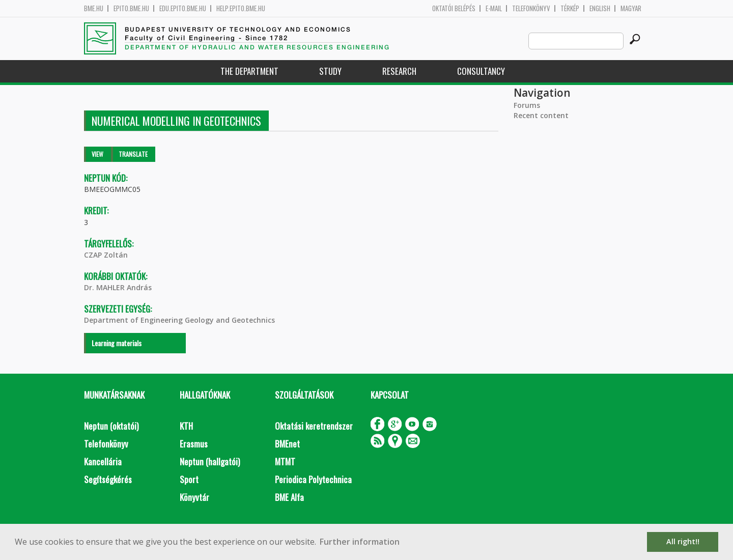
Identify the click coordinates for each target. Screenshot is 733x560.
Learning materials (117, 343)
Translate (133, 154)
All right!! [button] (683, 541)
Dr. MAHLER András (118, 287)
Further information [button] (360, 542)
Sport (189, 479)
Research (399, 71)
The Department (249, 71)
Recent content (541, 115)
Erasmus (194, 444)
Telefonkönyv (531, 8)
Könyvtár (194, 497)
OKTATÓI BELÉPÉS (454, 8)
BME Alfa (289, 497)
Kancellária (103, 461)
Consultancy (481, 71)
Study (330, 71)
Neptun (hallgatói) (210, 461)
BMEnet (287, 444)
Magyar (631, 8)
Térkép (570, 8)
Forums (527, 105)
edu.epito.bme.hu (183, 8)
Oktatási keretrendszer (314, 426)
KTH (186, 426)
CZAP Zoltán (106, 255)
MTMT (285, 461)
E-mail (494, 8)
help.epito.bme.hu (241, 8)
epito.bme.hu (131, 8)
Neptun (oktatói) (111, 426)
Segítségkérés (108, 479)
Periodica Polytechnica (313, 479)
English (600, 8)
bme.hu (94, 8)
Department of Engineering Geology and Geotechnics (179, 320)
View (97, 154)
